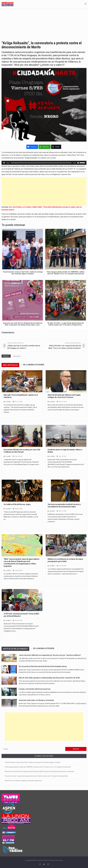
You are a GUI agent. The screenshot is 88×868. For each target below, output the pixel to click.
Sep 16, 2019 (63, 402)
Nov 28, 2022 (63, 566)
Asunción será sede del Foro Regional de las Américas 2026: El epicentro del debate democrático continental (39, 771)
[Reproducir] (4, 163)
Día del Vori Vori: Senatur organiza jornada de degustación (23, 781)
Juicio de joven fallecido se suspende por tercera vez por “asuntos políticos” (50, 655)
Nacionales (17, 356)
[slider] (41, 163)
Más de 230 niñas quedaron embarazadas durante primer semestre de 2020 (49, 678)
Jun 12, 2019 (63, 456)
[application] (44, 163)
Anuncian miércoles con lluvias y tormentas (36, 700)
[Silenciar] (78, 163)
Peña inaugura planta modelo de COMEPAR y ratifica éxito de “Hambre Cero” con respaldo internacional (38, 767)
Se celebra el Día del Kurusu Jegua (17, 504)
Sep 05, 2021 (19, 570)
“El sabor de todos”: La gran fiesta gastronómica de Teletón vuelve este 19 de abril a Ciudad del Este (36, 776)
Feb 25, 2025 (19, 456)
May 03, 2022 (19, 509)
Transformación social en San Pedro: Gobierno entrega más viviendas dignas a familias (33, 762)
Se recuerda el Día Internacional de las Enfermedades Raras (43, 666)
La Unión (8, 402)
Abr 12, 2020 (63, 511)
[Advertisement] (44, 23)
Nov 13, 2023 (19, 402)
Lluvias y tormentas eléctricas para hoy (35, 689)
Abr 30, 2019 (19, 620)
